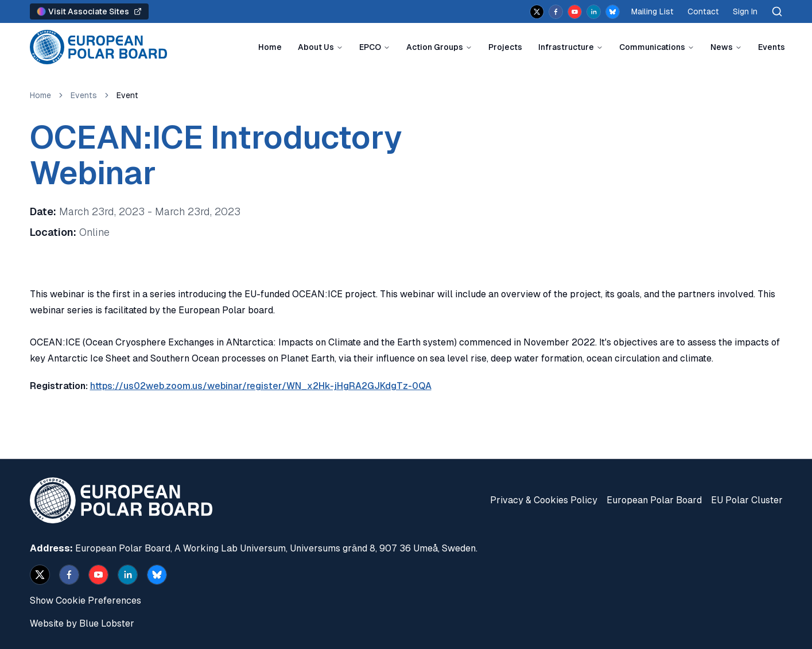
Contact (703, 11)
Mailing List (652, 11)
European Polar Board (654, 500)
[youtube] (575, 12)
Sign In (745, 11)
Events (772, 47)
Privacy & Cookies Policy (544, 500)
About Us (316, 47)
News (722, 47)
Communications (652, 47)
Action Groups (435, 47)
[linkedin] (594, 12)
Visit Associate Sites (89, 11)
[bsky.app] (613, 12)
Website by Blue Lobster (82, 623)
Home (270, 47)
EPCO (370, 47)
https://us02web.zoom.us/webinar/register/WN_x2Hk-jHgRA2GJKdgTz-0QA (261, 386)
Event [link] (127, 95)
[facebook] (556, 12)
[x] (537, 12)
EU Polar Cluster (747, 500)
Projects (505, 47)
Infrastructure (566, 47)
